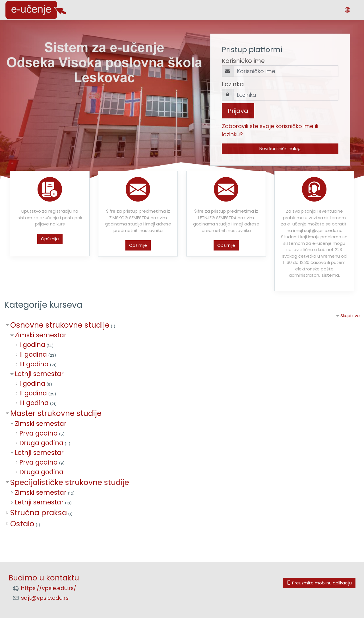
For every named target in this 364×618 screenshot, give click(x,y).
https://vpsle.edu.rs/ (49, 588)
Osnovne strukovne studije (60, 325)
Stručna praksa (39, 513)
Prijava (238, 111)
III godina (34, 364)
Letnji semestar (39, 374)
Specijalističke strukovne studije (70, 482)
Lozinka (233, 84)
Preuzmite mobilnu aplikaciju (319, 583)
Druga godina (41, 443)
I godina (32, 345)
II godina (33, 354)
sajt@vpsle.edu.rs (45, 598)
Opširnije (50, 239)
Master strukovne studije (56, 413)
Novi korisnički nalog (280, 148)
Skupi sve (350, 316)
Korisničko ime (243, 61)
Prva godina (39, 433)
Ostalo (22, 524)
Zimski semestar (41, 335)
